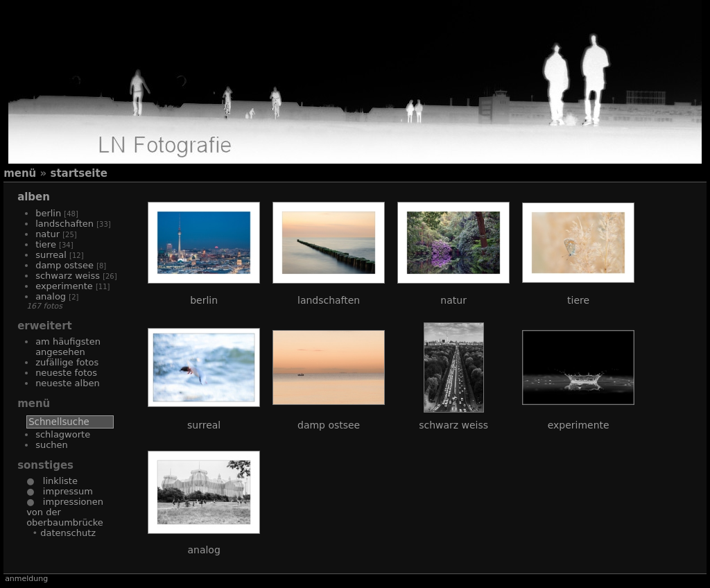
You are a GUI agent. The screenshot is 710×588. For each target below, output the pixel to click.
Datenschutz (68, 533)
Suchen (52, 445)
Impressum (63, 491)
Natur (47, 234)
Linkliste (55, 481)
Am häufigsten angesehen (68, 347)
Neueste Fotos (66, 373)
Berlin (48, 213)
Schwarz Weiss (68, 276)
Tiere (46, 244)
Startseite (78, 173)
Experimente (64, 286)
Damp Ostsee (64, 265)
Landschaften (64, 224)
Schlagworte (63, 434)
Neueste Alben (68, 383)
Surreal (51, 255)
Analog (51, 296)
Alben (34, 197)
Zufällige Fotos (67, 362)
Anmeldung (26, 579)
